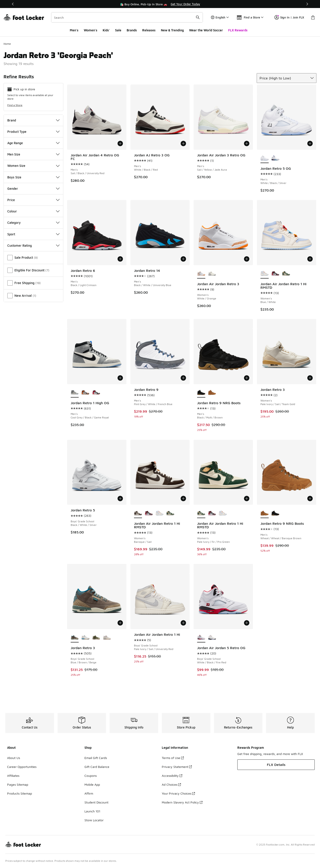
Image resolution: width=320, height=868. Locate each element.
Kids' (106, 30)
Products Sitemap (20, 793)
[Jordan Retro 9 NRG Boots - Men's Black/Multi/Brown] (275, 513)
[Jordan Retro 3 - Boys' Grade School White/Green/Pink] (107, 638)
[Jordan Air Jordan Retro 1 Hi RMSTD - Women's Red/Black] (275, 274)
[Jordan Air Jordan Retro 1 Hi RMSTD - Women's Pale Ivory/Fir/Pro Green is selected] (201, 513)
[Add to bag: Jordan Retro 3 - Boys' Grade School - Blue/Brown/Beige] (120, 623)
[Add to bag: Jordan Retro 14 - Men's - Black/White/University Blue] (183, 259)
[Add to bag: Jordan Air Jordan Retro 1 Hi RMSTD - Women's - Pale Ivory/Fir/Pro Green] (247, 499)
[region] (160, 4)
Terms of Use (173, 758)
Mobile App (92, 784)
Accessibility (172, 776)
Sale (118, 30)
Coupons (91, 776)
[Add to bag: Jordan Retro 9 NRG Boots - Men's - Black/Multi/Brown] (247, 378)
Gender (33, 189)
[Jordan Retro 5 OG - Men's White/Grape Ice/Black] (275, 158)
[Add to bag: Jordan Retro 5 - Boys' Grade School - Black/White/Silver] (120, 499)
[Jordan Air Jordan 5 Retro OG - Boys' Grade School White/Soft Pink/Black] (212, 638)
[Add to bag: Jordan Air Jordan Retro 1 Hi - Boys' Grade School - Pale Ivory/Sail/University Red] (183, 623)
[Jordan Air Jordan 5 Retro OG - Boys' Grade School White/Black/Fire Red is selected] (201, 638)
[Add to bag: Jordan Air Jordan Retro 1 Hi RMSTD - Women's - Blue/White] (310, 259)
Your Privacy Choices (178, 793)
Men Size (33, 154)
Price (33, 200)
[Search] (127, 17)
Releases (149, 30)
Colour (33, 211)
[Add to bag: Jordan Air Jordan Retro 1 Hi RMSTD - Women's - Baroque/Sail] (183, 499)
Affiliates (13, 776)
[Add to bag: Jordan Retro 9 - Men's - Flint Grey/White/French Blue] (183, 378)
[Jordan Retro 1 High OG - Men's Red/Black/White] (96, 393)
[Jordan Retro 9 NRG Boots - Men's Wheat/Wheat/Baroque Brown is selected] (265, 513)
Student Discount (96, 802)
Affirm (89, 793)
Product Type (33, 132)
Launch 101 (92, 811)
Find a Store (15, 105)
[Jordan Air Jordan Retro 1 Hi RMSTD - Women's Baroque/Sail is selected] (138, 513)
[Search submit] (198, 17)
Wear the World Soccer (206, 30)
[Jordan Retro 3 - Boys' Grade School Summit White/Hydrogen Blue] (85, 638)
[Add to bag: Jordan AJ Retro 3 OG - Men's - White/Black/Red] (183, 143)
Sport (33, 234)
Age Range (33, 143)
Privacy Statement (177, 767)
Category (33, 223)
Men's (74, 30)
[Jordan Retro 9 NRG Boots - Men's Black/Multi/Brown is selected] (201, 393)
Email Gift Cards (96, 758)
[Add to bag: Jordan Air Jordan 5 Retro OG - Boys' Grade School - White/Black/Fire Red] (247, 623)
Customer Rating (33, 245)
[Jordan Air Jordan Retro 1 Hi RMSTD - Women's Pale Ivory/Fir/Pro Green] (286, 274)
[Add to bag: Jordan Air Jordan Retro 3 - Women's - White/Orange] (247, 259)
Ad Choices (171, 784)
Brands (132, 30)
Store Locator (94, 820)
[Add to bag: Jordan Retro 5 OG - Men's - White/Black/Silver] (310, 143)
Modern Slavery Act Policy (182, 802)
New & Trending (172, 30)
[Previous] (13, 4)
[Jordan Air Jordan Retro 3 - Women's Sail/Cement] (212, 274)
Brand (33, 120)
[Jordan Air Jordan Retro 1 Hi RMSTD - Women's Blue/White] (160, 513)
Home (7, 44)
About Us (14, 758)
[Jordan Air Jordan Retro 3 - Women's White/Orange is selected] (201, 274)
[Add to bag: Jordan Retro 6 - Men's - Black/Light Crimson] (120, 259)
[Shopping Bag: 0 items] (313, 17)
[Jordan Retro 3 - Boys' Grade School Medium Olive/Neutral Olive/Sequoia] (96, 638)
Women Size (33, 166)
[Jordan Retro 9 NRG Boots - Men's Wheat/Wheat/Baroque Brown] (212, 393)
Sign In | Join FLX (289, 17)
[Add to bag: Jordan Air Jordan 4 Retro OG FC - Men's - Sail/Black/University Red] (120, 143)
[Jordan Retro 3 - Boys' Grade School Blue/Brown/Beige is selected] (75, 638)
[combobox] (127, 17)
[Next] (307, 4)
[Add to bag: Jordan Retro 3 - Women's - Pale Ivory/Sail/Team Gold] (310, 378)
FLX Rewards (238, 30)
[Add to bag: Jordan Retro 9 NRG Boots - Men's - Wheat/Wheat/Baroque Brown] (310, 499)
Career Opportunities (22, 767)
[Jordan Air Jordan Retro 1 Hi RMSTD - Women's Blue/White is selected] (265, 274)
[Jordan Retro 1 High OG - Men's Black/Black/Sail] (85, 393)
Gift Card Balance (97, 767)
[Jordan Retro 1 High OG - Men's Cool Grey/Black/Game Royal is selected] (75, 393)
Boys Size (33, 177)
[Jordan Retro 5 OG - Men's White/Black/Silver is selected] (265, 158)
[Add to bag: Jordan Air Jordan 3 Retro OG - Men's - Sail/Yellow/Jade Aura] (247, 143)
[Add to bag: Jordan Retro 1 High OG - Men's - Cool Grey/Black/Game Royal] (120, 378)
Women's (91, 30)
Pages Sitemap (18, 784)
